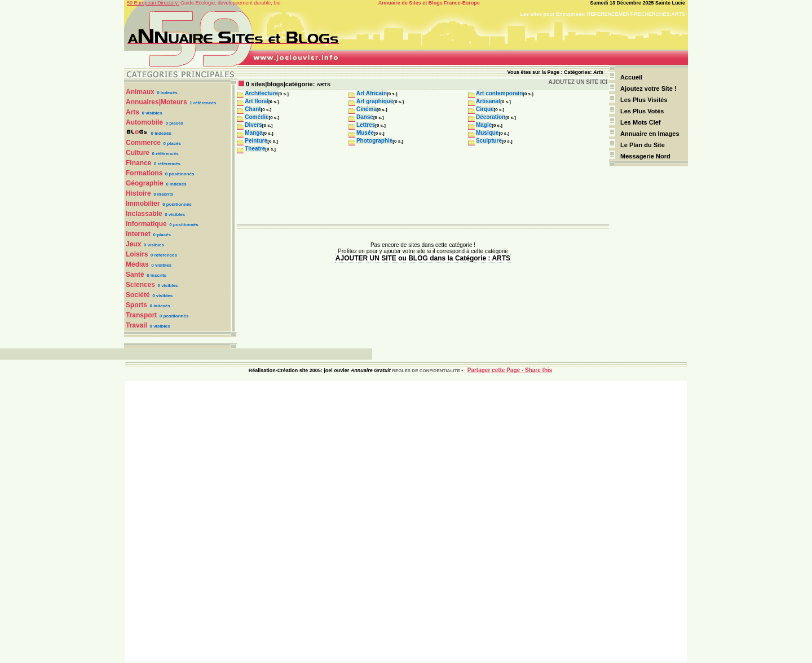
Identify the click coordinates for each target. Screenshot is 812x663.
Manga (254, 133)
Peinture (256, 141)
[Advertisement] (406, 521)
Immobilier (143, 204)
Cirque (485, 109)
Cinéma (367, 109)
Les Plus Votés (642, 111)
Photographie (374, 141)
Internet (138, 234)
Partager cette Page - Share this (510, 370)
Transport (141, 315)
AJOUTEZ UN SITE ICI (578, 82)
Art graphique (375, 101)
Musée (365, 133)
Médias (137, 264)
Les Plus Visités (645, 100)
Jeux (133, 244)
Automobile (144, 122)
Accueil (631, 77)
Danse (365, 117)
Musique (487, 133)
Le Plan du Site (643, 145)
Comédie (257, 117)
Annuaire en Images (650, 134)
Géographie (145, 183)
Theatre (255, 149)
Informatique (146, 224)
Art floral (257, 101)
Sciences (140, 285)
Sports (136, 305)
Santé (135, 275)
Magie (484, 125)
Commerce (143, 143)
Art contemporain (499, 93)
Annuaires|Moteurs (156, 102)
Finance (138, 163)
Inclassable (144, 214)
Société (138, 295)
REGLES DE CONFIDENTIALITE (426, 371)
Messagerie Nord (645, 156)
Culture (138, 153)
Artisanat (488, 101)
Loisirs (137, 254)
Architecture (261, 93)
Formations (144, 173)
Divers (253, 125)
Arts (133, 112)
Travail (136, 325)
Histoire (138, 193)
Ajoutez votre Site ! (648, 89)
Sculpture (489, 141)
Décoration (491, 117)
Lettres (366, 125)
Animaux (140, 92)
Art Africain (372, 93)
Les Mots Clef (641, 122)
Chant (253, 109)
